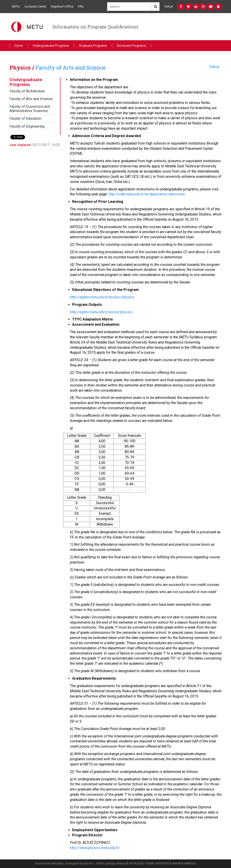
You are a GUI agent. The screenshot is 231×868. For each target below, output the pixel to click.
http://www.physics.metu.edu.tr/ (95, 848)
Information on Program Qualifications (95, 27)
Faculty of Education (25, 118)
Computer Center (35, 6)
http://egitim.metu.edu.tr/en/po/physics (101, 312)
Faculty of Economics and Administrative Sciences (30, 109)
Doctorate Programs (131, 46)
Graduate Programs (93, 46)
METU (16, 6)
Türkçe (169, 6)
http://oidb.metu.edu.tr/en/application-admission (147, 194)
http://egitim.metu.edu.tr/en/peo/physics (102, 297)
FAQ (81, 6)
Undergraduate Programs (51, 46)
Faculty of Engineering (27, 126)
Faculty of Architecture (27, 91)
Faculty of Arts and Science (70, 68)
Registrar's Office (62, 6)
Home (19, 46)
